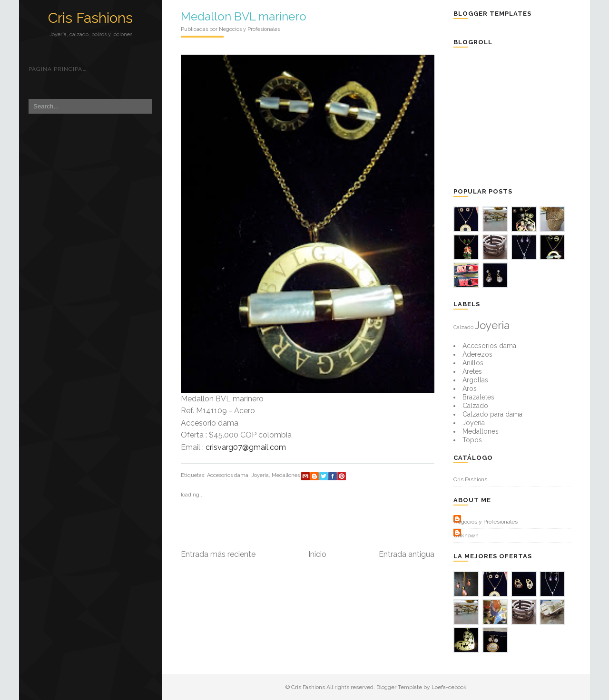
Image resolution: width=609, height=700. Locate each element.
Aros (470, 389)
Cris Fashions (90, 18)
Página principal (57, 69)
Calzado (463, 327)
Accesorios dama (228, 475)
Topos (472, 440)
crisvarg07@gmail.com (246, 447)
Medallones (286, 475)
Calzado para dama (492, 414)
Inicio (317, 554)
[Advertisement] (525, 117)
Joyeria (260, 475)
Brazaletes (478, 397)
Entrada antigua (407, 554)
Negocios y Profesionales (486, 522)
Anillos (473, 363)
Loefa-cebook (449, 687)
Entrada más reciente (218, 554)
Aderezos (477, 354)
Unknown (466, 535)
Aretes (472, 371)
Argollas (475, 380)
